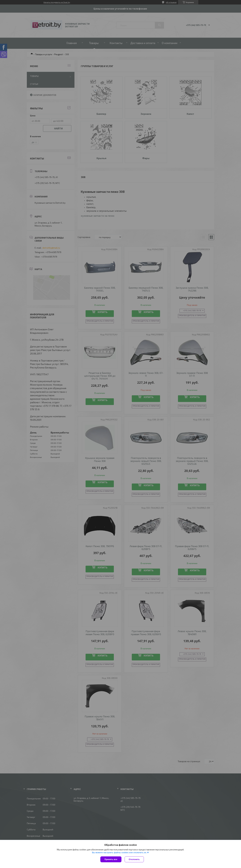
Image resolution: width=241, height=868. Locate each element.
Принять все (111, 859)
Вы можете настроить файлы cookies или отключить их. (119, 853)
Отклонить (134, 859)
